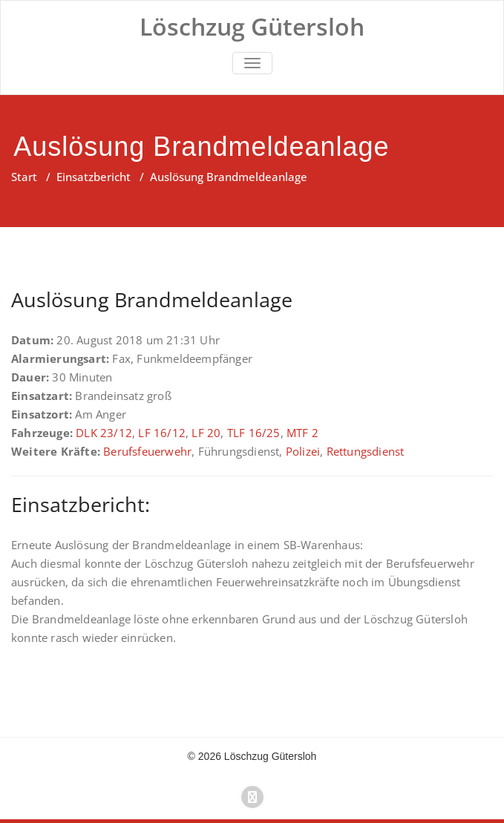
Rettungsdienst (366, 451)
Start (24, 177)
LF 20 (206, 433)
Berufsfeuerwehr (147, 451)
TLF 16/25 (254, 433)
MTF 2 (302, 433)
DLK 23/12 (104, 433)
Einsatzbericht (94, 177)
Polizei (303, 451)
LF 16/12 (162, 433)
